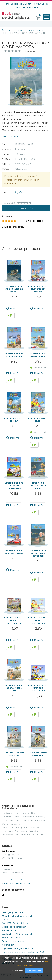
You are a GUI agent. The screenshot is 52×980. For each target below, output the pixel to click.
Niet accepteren (17, 970)
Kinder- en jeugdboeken (29, 30)
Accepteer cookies (34, 970)
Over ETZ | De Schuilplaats (15, 923)
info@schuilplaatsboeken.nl (17, 883)
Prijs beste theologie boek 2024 (17, 948)
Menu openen (47, 17)
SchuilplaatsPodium (12, 938)
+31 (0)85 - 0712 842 (14, 880)
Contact (6, 920)
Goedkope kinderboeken (14, 927)
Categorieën (8, 30)
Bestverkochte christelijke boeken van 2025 (23, 952)
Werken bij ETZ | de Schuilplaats (18, 934)
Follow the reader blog (13, 941)
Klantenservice (9, 930)
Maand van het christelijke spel (17, 916)
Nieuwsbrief (8, 945)
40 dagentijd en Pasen (13, 912)
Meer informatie (10, 136)
